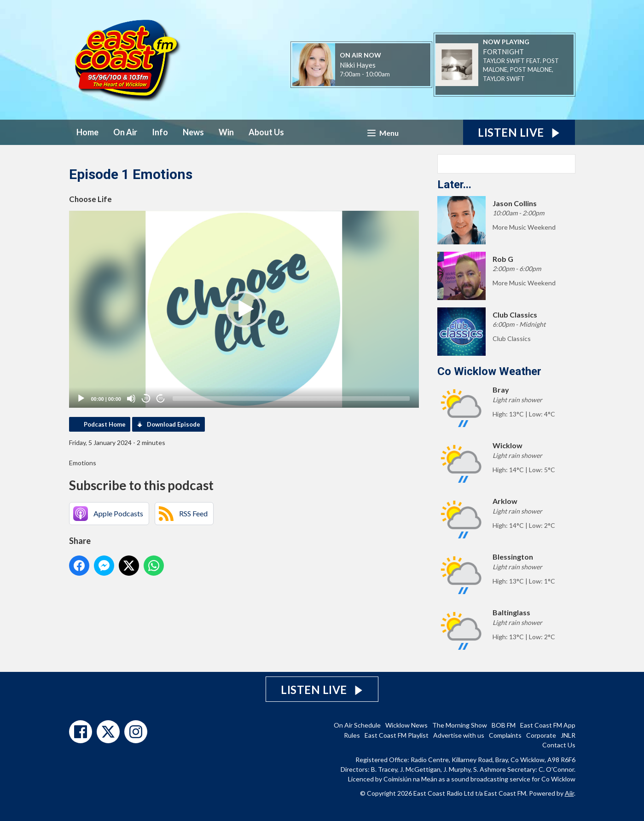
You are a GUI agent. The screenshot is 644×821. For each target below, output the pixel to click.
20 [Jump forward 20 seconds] (161, 398)
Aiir (569, 793)
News (193, 132)
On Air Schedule (357, 725)
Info (160, 132)
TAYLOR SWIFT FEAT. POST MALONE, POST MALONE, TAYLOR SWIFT (521, 70)
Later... (454, 185)
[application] (244, 309)
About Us (266, 132)
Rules (352, 735)
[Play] (81, 399)
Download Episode (174, 424)
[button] (244, 309)
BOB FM (504, 725)
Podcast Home (105, 424)
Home (87, 132)
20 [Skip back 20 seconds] (146, 398)
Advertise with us (459, 735)
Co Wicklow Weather (489, 371)
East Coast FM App (548, 725)
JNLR (568, 735)
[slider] (291, 399)
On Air (125, 132)
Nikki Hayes (358, 65)
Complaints (505, 735)
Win (226, 132)
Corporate (541, 735)
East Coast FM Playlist (397, 735)
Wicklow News (406, 725)
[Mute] (131, 399)
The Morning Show (460, 725)
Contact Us (559, 745)
